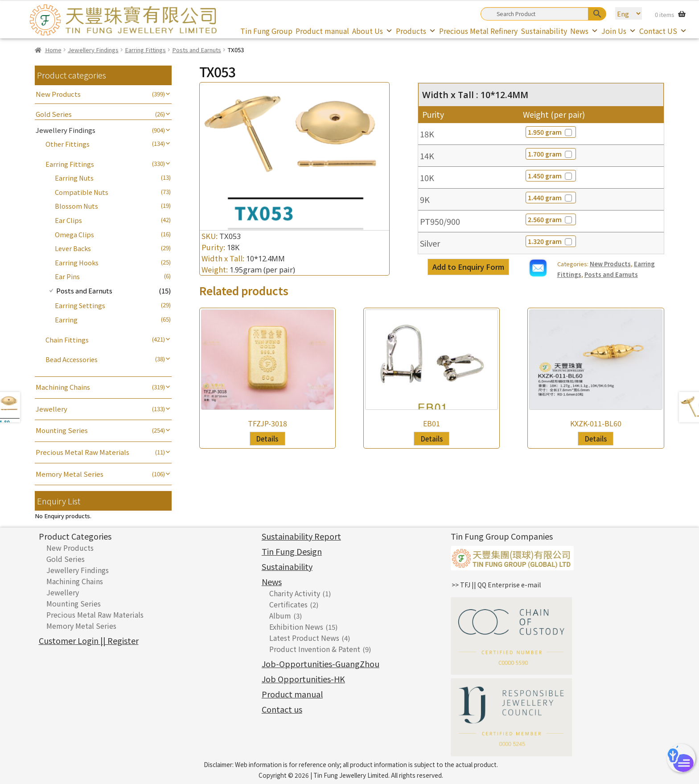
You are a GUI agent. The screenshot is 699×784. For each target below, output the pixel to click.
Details (267, 438)
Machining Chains (63, 387)
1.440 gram (551, 198)
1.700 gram (551, 154)
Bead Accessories (72, 359)
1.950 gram (551, 132)
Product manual (322, 31)
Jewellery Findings (93, 50)
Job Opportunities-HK (303, 679)
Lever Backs (73, 248)
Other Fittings (68, 144)
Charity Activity (295, 593)
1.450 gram (551, 176)
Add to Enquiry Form (468, 267)
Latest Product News (304, 638)
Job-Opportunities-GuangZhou (321, 664)
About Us (372, 31)
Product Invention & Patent (315, 649)
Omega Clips (74, 234)
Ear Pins (67, 276)
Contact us (282, 709)
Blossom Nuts (76, 206)
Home (53, 50)
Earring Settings (80, 305)
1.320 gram (551, 241)
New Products (610, 264)
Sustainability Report (301, 536)
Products (416, 31)
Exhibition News (296, 627)
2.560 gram (551, 219)
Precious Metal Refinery (478, 31)
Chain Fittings (67, 340)
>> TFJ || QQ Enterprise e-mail (496, 585)
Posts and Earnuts (197, 50)
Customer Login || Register (89, 640)
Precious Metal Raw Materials (82, 452)
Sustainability (544, 31)
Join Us (619, 31)
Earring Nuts (74, 178)
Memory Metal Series (70, 474)
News (584, 31)
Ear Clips (68, 220)
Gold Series (54, 114)
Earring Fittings (145, 50)
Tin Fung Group (266, 31)
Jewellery (51, 409)
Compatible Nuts (82, 192)
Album (280, 615)
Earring (66, 320)
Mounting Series (62, 430)
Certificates (288, 604)
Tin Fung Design (292, 551)
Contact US (663, 31)
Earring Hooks (77, 262)
